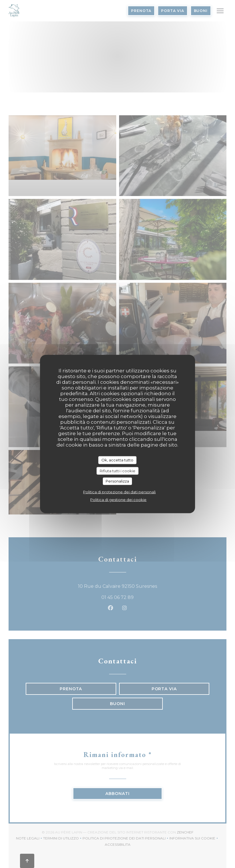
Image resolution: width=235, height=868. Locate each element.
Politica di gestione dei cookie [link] (118, 499)
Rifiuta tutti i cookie (117, 471)
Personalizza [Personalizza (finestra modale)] (117, 481)
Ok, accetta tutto (117, 460)
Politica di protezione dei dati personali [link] (119, 492)
